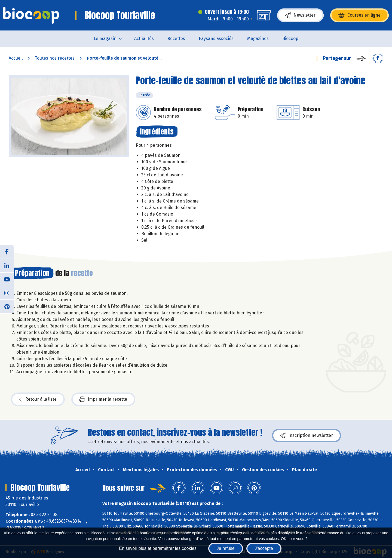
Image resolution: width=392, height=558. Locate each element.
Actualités (144, 39)
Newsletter (300, 15)
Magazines (258, 39)
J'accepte (264, 548)
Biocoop (290, 39)
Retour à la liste (38, 399)
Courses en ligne (359, 15)
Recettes (176, 39)
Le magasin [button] (105, 39)
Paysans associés (216, 39)
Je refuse (226, 548)
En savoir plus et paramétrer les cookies (158, 548)
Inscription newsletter (307, 436)
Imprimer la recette (103, 399)
